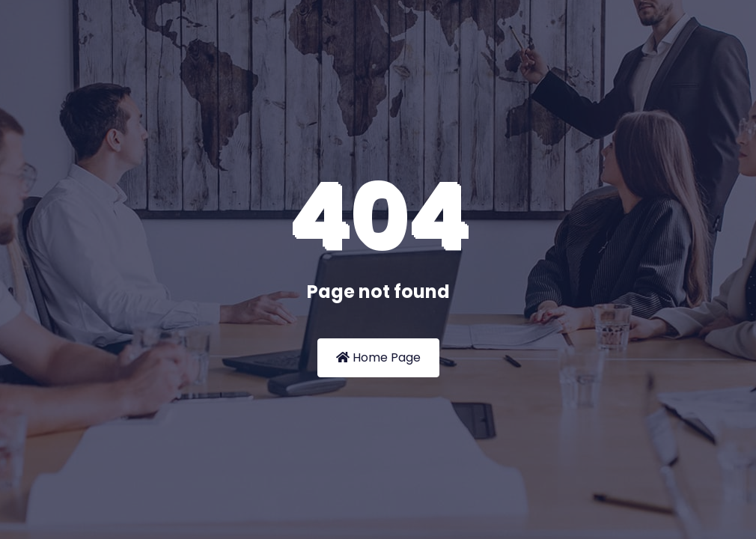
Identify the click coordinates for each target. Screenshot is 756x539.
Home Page (378, 357)
